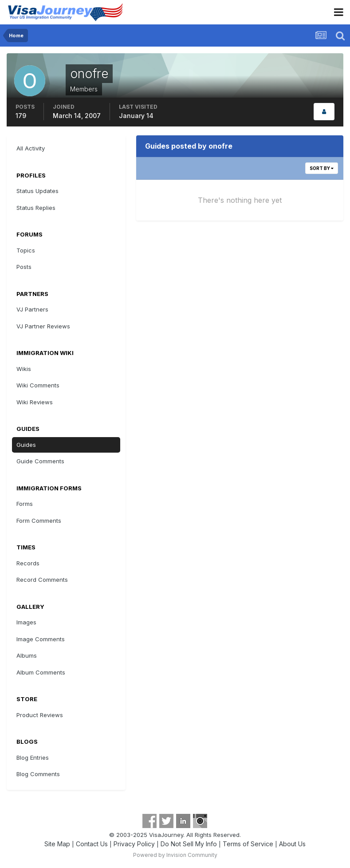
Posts (24, 267)
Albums (27, 655)
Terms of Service (248, 844)
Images (26, 622)
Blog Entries (33, 758)
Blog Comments (38, 774)
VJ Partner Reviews (43, 326)
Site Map (57, 844)
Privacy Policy (134, 844)
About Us (292, 844)
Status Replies (36, 208)
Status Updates (37, 191)
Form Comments (39, 521)
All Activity (31, 148)
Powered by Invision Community (175, 855)
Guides (26, 445)
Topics (26, 250)
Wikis (24, 369)
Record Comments (42, 580)
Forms (25, 504)
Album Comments (41, 672)
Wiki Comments (38, 385)
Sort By (322, 168)
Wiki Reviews (35, 402)
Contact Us (92, 844)
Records (28, 563)
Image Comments (41, 639)
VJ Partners (32, 309)
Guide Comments (40, 461)
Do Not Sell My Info (189, 844)
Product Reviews (40, 715)
